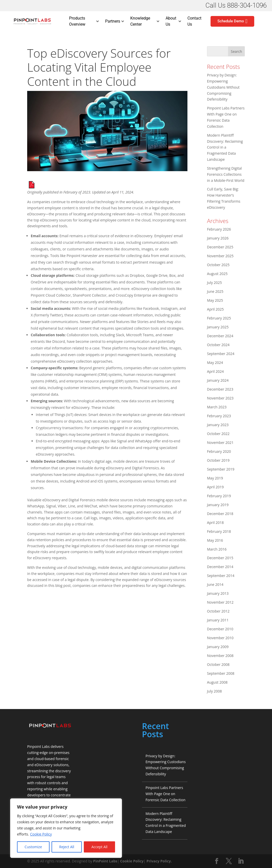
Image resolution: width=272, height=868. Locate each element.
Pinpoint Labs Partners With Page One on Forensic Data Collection (165, 794)
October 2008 (218, 664)
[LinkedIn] (241, 861)
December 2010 (220, 629)
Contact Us (194, 21)
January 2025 (218, 327)
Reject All (67, 847)
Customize (33, 847)
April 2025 (215, 309)
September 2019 (221, 469)
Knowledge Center (145, 21)
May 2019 (215, 478)
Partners (115, 21)
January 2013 (218, 593)
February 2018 (219, 531)
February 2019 (219, 496)
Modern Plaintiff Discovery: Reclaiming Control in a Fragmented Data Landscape (225, 147)
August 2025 (217, 274)
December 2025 (220, 247)
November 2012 (220, 602)
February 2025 (219, 318)
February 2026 (219, 229)
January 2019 (218, 505)
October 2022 (218, 434)
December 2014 (220, 567)
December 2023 (220, 389)
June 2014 (215, 584)
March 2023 (217, 407)
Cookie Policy (41, 834)
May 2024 (215, 363)
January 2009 (218, 647)
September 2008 (221, 673)
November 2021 (220, 443)
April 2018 (215, 523)
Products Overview (84, 21)
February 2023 (219, 416)
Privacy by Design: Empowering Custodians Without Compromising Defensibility (223, 87)
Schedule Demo (232, 21)
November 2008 (220, 656)
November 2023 (220, 398)
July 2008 (214, 691)
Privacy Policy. (159, 861)
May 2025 (215, 300)
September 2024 (221, 354)
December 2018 (220, 514)
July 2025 (214, 283)
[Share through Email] (6, 444)
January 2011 (218, 620)
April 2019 (215, 487)
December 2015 (220, 558)
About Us (173, 21)
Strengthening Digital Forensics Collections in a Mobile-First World (226, 174)
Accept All (99, 847)
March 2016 (217, 549)
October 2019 (218, 460)
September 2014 (221, 576)
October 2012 (218, 611)
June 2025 (215, 291)
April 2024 (215, 371)
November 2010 (220, 638)
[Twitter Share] (6, 421)
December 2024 (220, 336)
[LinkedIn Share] (6, 432)
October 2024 (218, 345)
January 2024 (218, 380)
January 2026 (218, 238)
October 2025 (218, 265)
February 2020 (219, 451)
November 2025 (220, 256)
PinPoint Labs (105, 861)
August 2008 (217, 682)
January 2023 (218, 425)
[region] (66, 828)
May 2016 (215, 540)
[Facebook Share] (6, 409)
